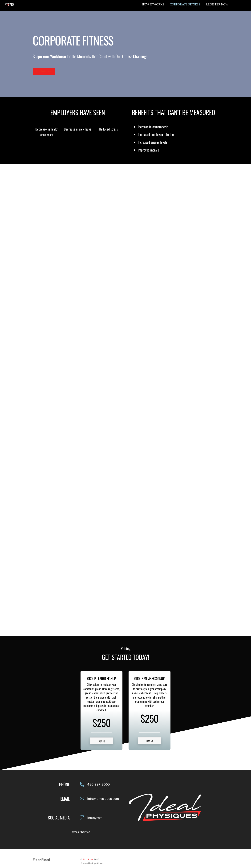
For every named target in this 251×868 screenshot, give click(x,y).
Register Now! (218, 4)
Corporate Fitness (185, 4)
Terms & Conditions (43, 857)
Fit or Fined (88, 845)
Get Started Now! (44, 71)
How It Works (153, 4)
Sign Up (101, 727)
